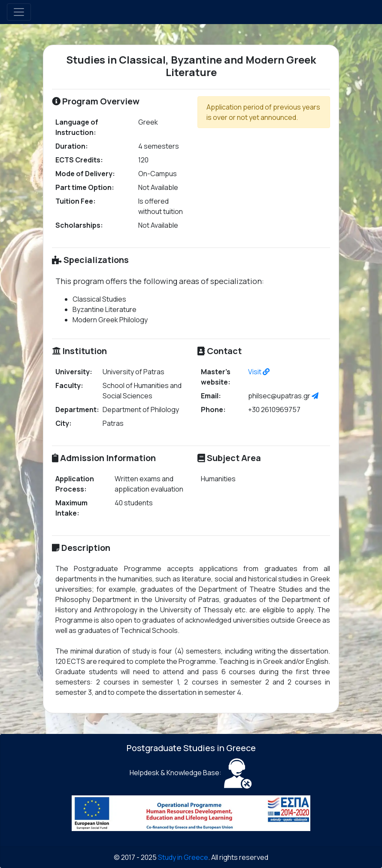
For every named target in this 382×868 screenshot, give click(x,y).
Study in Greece (183, 857)
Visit (259, 372)
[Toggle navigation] (19, 12)
